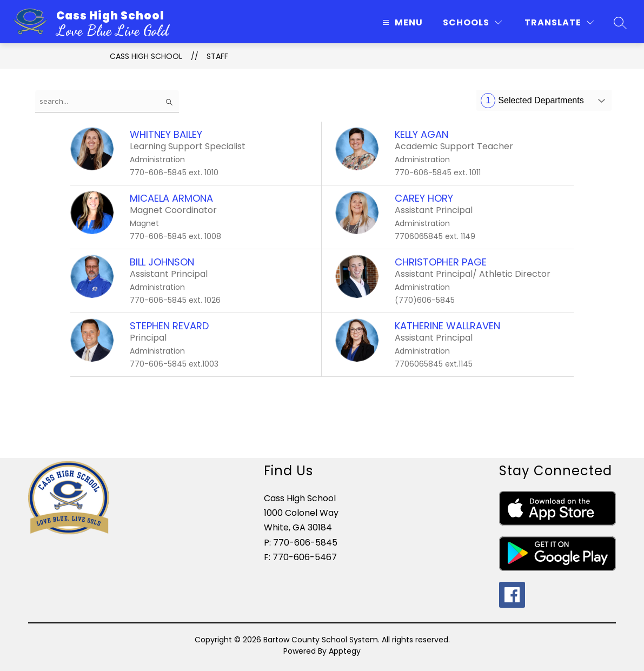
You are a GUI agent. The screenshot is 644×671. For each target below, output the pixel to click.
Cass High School (146, 56)
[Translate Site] (559, 22)
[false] (107, 101)
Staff (217, 56)
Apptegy (345, 651)
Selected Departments (532, 101)
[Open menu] (401, 22)
